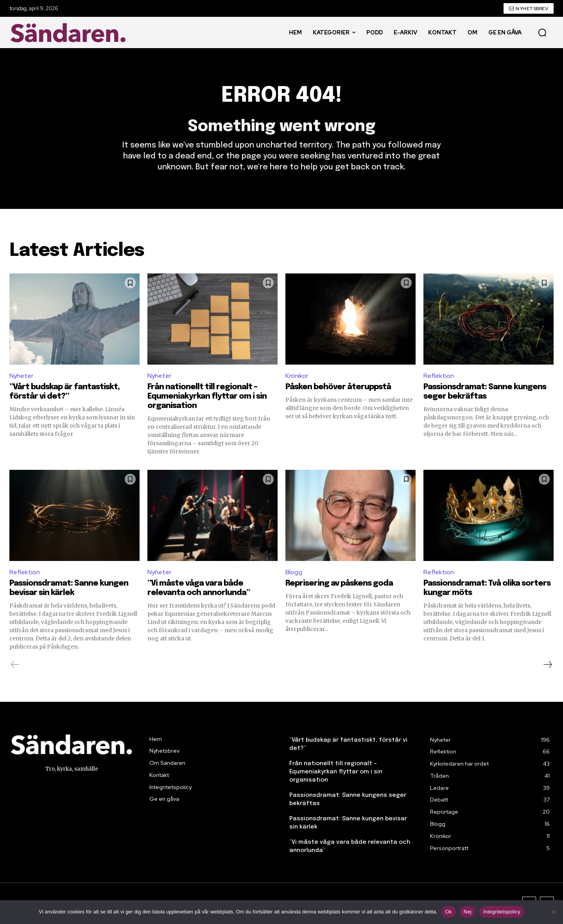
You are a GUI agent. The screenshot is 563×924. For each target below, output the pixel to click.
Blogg (294, 572)
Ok (449, 912)
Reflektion (439, 376)
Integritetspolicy (502, 912)
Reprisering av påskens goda (339, 583)
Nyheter (21, 376)
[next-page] (547, 665)
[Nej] (553, 912)
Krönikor (297, 376)
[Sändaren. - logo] (70, 33)
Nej (468, 912)
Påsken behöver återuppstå (338, 387)
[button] (542, 32)
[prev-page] (15, 665)
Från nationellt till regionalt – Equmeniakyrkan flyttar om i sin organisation (207, 396)
